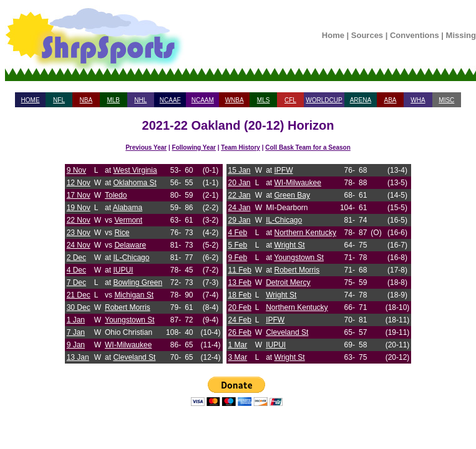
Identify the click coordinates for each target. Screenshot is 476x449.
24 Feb (240, 320)
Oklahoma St (134, 183)
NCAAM (203, 100)
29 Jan (240, 220)
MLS (264, 100)
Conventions (415, 35)
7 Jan (76, 332)
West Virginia (135, 170)
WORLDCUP (324, 100)
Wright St (290, 245)
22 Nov (79, 220)
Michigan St (134, 295)
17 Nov (79, 195)
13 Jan (78, 357)
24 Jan (240, 208)
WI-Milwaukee (128, 345)
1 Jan (76, 320)
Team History (240, 147)
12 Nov (79, 183)
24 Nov (79, 245)
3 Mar (238, 357)
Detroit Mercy (288, 282)
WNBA (235, 100)
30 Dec (79, 307)
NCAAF (170, 100)
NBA (86, 100)
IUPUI (123, 270)
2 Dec (76, 258)
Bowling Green (138, 282)
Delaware (130, 245)
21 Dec (79, 295)
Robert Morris (128, 307)
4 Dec (76, 270)
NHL (140, 100)
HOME (31, 100)
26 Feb (240, 332)
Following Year (194, 147)
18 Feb (240, 295)
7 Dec (76, 282)
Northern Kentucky (305, 233)
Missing (461, 35)
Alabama (128, 208)
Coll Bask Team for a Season (308, 147)
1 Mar (238, 345)
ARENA (361, 100)
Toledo (116, 195)
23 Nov (79, 233)
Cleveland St (134, 357)
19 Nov (79, 208)
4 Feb (238, 233)
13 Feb (240, 282)
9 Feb (238, 258)
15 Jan (240, 170)
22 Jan (240, 195)
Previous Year (146, 147)
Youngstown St (130, 320)
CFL (290, 100)
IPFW (284, 170)
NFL (59, 100)
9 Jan (76, 345)
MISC (446, 100)
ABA (390, 100)
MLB (113, 100)
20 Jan (240, 183)
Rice (122, 233)
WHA (418, 100)
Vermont (128, 220)
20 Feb (240, 307)
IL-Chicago (131, 258)
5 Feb (238, 245)
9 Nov (76, 170)
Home (333, 35)
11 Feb (240, 270)
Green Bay (292, 195)
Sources (367, 35)
